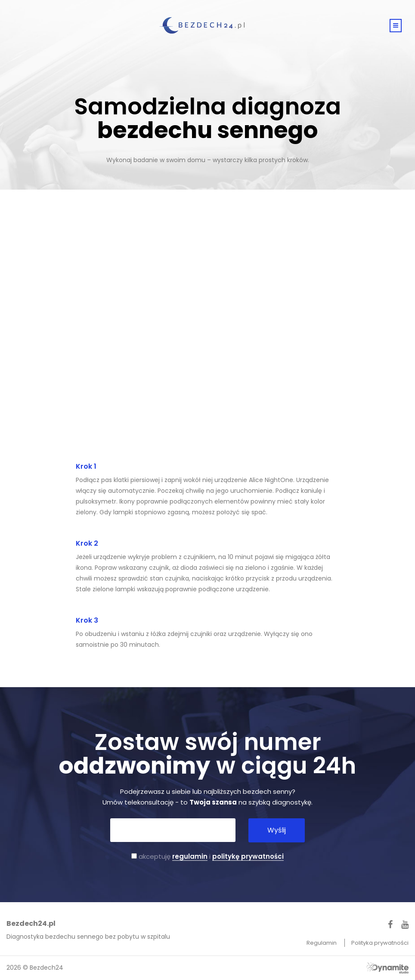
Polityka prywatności (380, 943)
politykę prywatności (248, 856)
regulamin (190, 856)
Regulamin (322, 943)
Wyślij (277, 830)
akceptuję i (207, 856)
